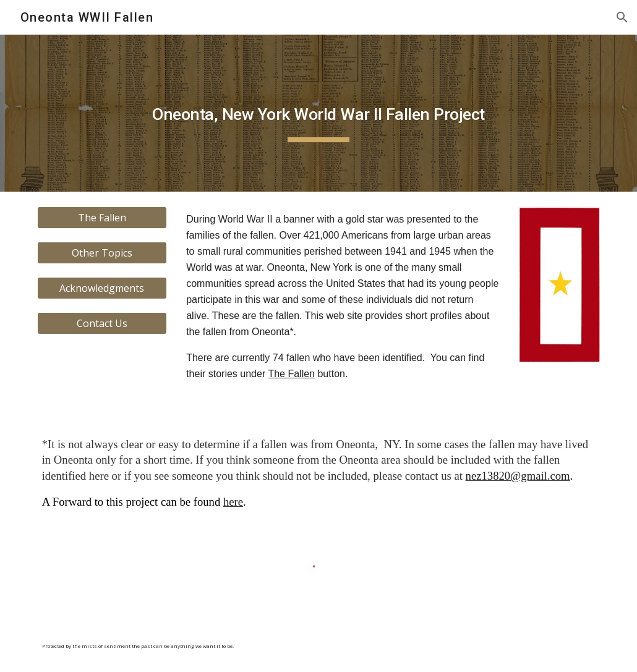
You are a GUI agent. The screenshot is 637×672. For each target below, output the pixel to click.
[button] (622, 17)
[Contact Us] (102, 323)
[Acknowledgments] (102, 288)
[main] (319, 113)
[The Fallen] (102, 218)
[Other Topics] (102, 253)
